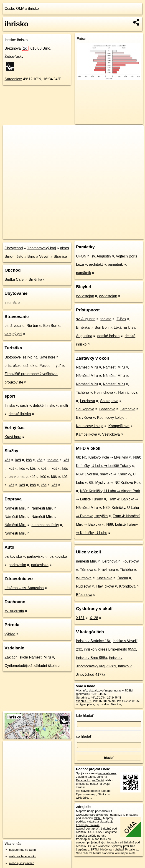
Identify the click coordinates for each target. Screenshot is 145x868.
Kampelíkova (119, 426)
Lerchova (88, 401)
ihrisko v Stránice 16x (93, 641)
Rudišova (84, 586)
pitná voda (13, 326)
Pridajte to (132, 849)
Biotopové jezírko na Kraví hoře (30, 357)
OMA (20, 9)
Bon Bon (50, 326)
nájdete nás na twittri (22, 850)
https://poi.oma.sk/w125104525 (124, 235)
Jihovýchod (14, 248)
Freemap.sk (90, 235)
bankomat (17, 477)
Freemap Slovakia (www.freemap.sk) (88, 827)
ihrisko (33, 9)
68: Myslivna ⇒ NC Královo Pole (115, 483)
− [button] (11, 140)
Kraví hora (13, 437)
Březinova (17, 48)
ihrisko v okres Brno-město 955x (110, 649)
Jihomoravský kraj (41, 248)
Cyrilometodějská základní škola (31, 666)
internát (11, 303)
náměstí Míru (87, 561)
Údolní (123, 578)
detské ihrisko (44, 405)
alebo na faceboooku (23, 856)
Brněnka (36, 279)
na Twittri (98, 780)
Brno (31, 256)
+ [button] (11, 133)
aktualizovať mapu (101, 690)
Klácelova (104, 578)
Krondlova (127, 586)
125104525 (99, 694)
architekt (96, 264)
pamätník (115, 264)
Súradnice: (13, 79)
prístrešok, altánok (19, 366)
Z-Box (121, 319)
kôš (7, 460)
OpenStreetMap (66, 235)
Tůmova (87, 570)
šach (24, 405)
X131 (80, 618)
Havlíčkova (105, 586)
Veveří (44, 256)
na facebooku (107, 773)
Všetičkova (111, 434)
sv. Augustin (14, 611)
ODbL (98, 818)
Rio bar (32, 326)
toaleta (53, 460)
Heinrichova (104, 392)
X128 (94, 618)
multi (64, 405)
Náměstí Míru (15, 508)
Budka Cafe (14, 279)
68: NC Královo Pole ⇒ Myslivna (102, 457)
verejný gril (13, 334)
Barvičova (107, 409)
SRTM (94, 849)
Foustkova (131, 561)
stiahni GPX (84, 701)
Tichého (82, 392)
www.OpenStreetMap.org (92, 815)
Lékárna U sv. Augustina (24, 588)
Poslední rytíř (50, 366)
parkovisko (13, 556)
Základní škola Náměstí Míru (28, 657)
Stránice (60, 256)
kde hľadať (85, 716)
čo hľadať (84, 736)
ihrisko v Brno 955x (92, 658)
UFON (81, 256)
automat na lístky (45, 525)
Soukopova (109, 401)
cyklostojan (85, 296)
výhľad (10, 634)
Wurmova (84, 578)
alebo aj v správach (22, 863)
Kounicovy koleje (111, 418)
